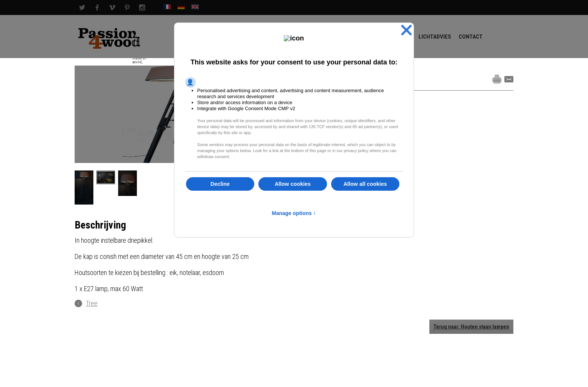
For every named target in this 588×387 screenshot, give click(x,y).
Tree (92, 303)
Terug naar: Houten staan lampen (471, 327)
